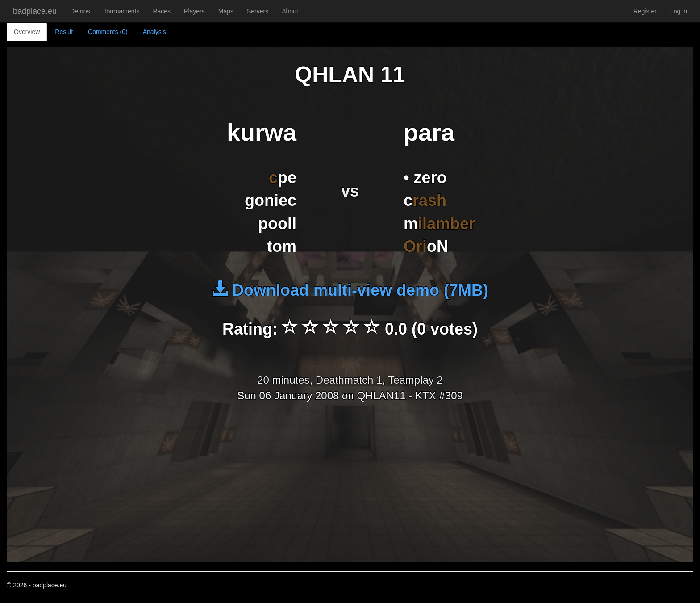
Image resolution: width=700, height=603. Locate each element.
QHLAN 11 (350, 75)
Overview (27, 32)
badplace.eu (35, 11)
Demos (80, 11)
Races (162, 11)
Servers (258, 11)
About (290, 11)
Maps (226, 11)
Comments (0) (108, 32)
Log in (679, 11)
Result (64, 32)
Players (194, 11)
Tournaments (121, 11)
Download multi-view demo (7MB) (350, 290)
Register (645, 11)
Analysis (154, 32)
